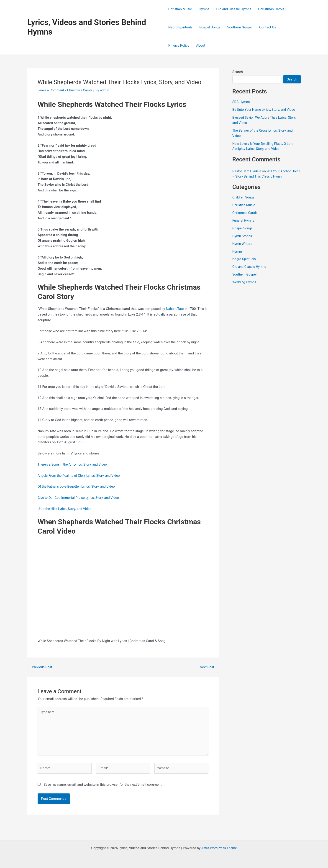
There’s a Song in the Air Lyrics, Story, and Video (74, 464)
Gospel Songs (210, 27)
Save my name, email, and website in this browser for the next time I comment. (103, 787)
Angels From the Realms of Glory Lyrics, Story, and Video (80, 475)
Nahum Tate (175, 309)
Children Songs (244, 197)
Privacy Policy (179, 45)
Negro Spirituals (181, 27)
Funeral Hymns (244, 220)
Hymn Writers (243, 243)
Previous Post (40, 667)
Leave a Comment (51, 90)
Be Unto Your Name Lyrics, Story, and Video (265, 110)
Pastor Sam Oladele (247, 171)
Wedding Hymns (245, 281)
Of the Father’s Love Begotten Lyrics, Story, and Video (78, 487)
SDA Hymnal (242, 102)
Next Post (209, 667)
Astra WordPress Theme (219, 848)
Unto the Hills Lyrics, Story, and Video (65, 509)
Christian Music (180, 9)
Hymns (204, 9)
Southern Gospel (240, 27)
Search (238, 72)
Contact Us (268, 27)
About (201, 45)
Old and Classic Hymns (234, 9)
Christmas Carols (271, 9)
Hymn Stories (243, 235)
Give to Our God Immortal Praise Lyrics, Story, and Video (80, 498)
